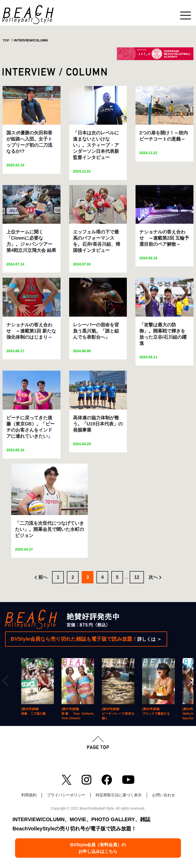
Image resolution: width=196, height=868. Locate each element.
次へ (153, 577)
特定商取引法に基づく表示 (119, 795)
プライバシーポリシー (66, 795)
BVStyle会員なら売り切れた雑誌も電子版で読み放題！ (86, 639)
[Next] (190, 681)
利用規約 (29, 795)
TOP (6, 40)
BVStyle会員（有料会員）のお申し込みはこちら (98, 846)
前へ (43, 577)
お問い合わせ (164, 795)
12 (137, 577)
